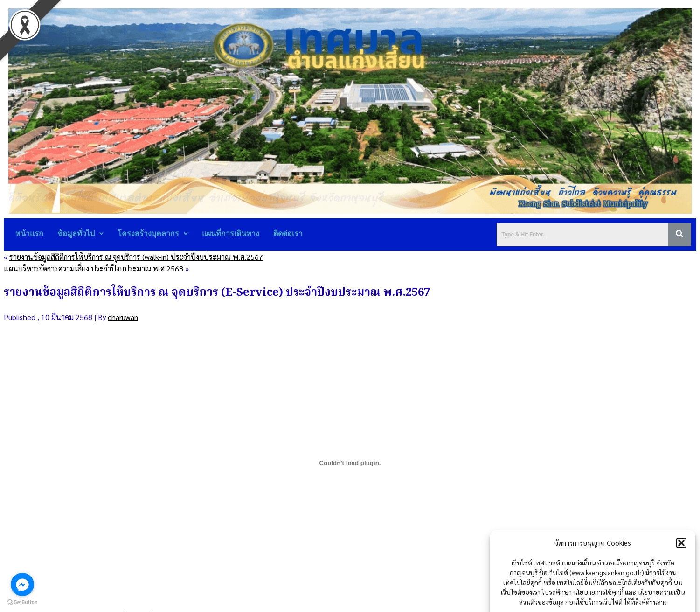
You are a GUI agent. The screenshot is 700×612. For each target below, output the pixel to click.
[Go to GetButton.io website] (22, 602)
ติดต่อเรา (288, 233)
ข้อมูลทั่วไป (80, 233)
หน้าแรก (29, 233)
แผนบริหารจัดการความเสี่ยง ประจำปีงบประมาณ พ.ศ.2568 (94, 268)
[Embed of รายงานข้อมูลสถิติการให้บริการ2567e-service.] (350, 463)
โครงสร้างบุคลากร (153, 233)
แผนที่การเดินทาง (231, 233)
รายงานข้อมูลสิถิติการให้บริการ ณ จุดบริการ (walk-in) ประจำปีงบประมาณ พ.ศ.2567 (136, 257)
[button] (681, 563)
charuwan (123, 317)
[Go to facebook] (22, 584)
